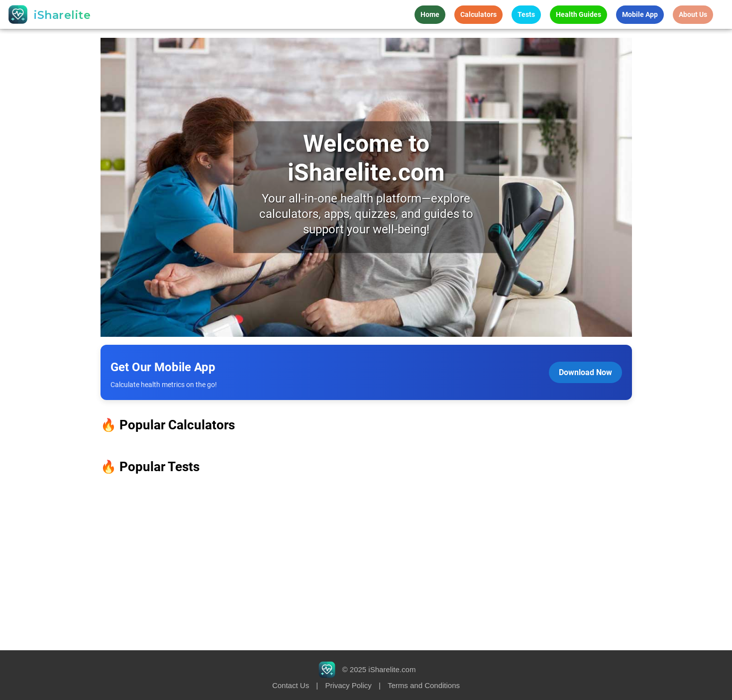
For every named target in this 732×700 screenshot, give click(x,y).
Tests (526, 14)
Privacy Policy (348, 685)
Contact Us (291, 685)
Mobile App (640, 14)
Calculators (478, 14)
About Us (693, 14)
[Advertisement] (366, 563)
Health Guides (578, 14)
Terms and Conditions (424, 685)
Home (430, 14)
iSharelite (62, 15)
